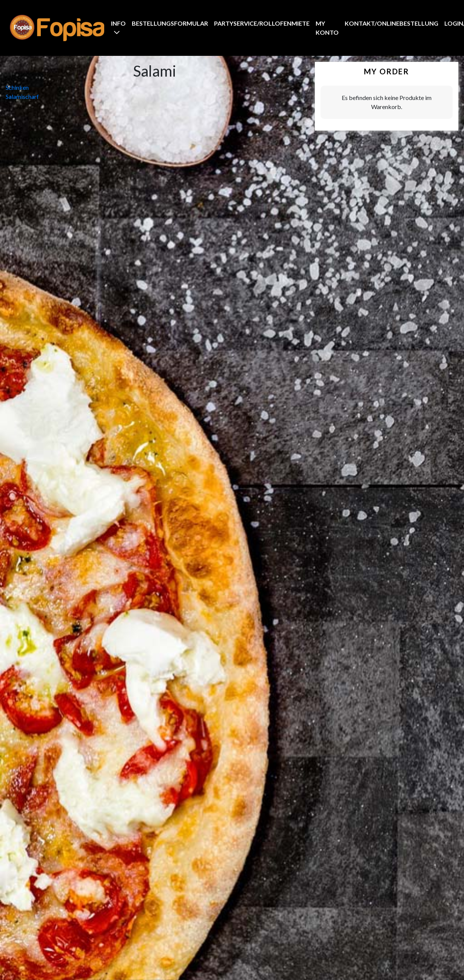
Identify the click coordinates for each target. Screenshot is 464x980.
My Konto (327, 28)
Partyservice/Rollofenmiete (262, 23)
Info (118, 23)
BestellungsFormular (170, 23)
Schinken (17, 87)
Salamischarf (22, 96)
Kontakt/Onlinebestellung (392, 23)
